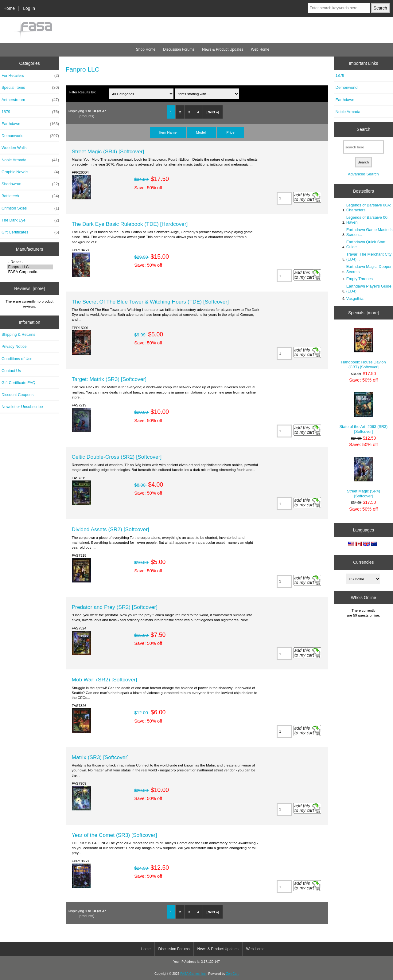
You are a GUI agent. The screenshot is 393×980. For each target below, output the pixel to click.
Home (9, 8)
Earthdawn (30, 124)
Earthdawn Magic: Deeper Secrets (369, 269)
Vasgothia (355, 298)
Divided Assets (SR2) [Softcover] (111, 529)
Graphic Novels (30, 172)
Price (230, 132)
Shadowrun (30, 184)
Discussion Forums (179, 49)
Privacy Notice (14, 346)
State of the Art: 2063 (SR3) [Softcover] (364, 413)
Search (364, 129)
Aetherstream (30, 100)
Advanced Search (363, 174)
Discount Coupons (18, 395)
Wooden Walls (14, 148)
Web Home (260, 49)
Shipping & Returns (18, 334)
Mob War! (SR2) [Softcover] (105, 680)
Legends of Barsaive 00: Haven (368, 220)
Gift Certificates (30, 232)
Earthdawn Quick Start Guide (366, 244)
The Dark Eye (30, 220)
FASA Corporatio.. (30, 272)
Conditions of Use (17, 359)
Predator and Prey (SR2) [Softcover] (115, 607)
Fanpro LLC (30, 267)
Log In (29, 8)
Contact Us (11, 371)
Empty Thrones (360, 279)
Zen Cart (232, 974)
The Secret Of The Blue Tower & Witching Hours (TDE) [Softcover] (150, 302)
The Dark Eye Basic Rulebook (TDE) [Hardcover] (130, 224)
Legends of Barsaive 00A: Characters (369, 208)
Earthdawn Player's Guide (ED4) (369, 289)
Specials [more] (364, 313)
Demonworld (30, 136)
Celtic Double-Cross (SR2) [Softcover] (117, 457)
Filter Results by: (83, 92)
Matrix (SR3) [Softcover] (100, 757)
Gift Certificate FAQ (18, 383)
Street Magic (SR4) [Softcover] (108, 151)
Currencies (363, 562)
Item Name (168, 132)
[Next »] (213, 112)
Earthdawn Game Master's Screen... (370, 232)
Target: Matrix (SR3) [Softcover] (109, 379)
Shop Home (146, 49)
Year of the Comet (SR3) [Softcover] (115, 835)
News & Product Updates (223, 49)
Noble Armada (30, 160)
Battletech (30, 196)
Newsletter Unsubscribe (22, 407)
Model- (202, 132)
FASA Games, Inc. (193, 974)
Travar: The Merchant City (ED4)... (369, 257)
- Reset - (30, 262)
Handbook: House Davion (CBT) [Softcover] (363, 349)
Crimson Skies (30, 208)
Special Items (30, 88)
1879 (30, 112)
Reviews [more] (29, 288)
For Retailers (30, 76)
